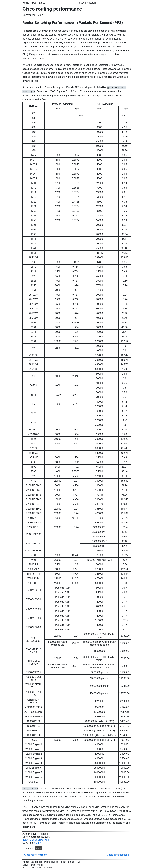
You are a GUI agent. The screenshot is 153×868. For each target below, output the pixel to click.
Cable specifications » (119, 855)
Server (26, 865)
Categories (37, 862)
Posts (47, 862)
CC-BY (38, 843)
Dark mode (37, 865)
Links (42, 3)
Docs (55, 862)
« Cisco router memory (35, 855)
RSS (78, 862)
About (34, 3)
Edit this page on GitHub (36, 840)
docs (39, 848)
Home (26, 3)
